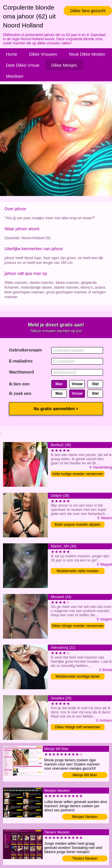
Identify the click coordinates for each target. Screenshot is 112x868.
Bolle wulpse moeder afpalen (78, 525)
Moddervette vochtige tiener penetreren (78, 677)
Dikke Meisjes (64, 65)
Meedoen (15, 76)
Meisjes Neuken (85, 817)
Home (11, 54)
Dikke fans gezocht (88, 11)
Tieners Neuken (85, 858)
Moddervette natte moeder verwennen (78, 571)
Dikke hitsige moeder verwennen (78, 626)
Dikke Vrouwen (43, 54)
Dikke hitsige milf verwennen (78, 727)
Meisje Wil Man (85, 775)
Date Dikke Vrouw (23, 65)
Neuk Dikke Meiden (87, 54)
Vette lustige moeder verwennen (78, 474)
